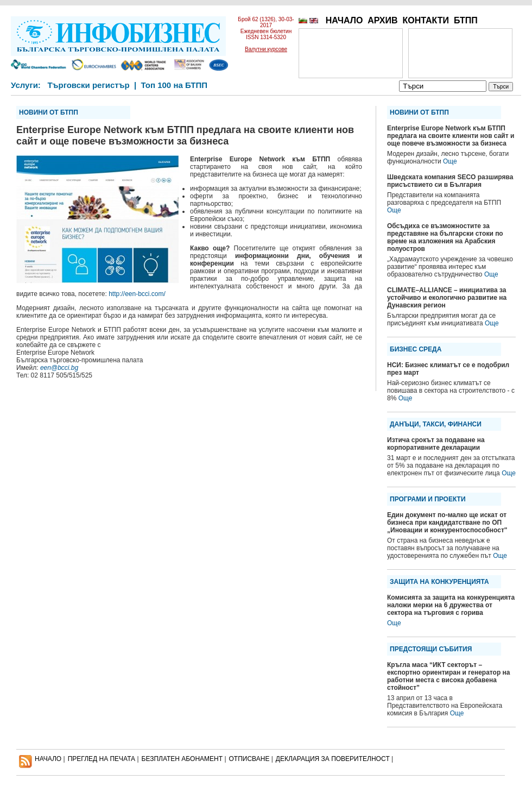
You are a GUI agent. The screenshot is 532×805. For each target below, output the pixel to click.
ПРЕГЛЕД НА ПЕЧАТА (102, 759)
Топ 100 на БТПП (175, 85)
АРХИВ (382, 20)
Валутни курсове (266, 49)
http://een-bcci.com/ (137, 294)
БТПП (466, 20)
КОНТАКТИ (426, 20)
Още (450, 161)
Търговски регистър (88, 85)
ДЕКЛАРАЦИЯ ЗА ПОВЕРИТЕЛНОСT (333, 759)
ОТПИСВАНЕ (249, 759)
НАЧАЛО (344, 20)
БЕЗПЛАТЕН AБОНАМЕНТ (182, 759)
